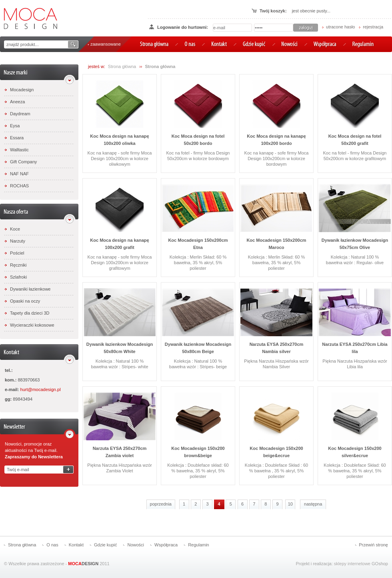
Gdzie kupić (105, 545)
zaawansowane (106, 44)
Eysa (15, 126)
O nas (52, 545)
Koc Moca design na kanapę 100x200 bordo (276, 140)
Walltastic (19, 150)
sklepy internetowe (352, 564)
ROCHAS (19, 186)
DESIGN (83, 564)
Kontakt (76, 545)
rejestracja (373, 27)
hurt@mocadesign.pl (41, 389)
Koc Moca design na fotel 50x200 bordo (198, 140)
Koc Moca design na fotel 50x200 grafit (355, 140)
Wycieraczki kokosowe (32, 325)
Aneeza (17, 102)
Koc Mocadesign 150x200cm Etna (198, 244)
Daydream (20, 114)
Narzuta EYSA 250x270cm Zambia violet (120, 452)
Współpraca (166, 545)
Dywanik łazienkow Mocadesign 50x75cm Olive (355, 244)
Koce (15, 229)
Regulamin (199, 545)
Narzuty (18, 241)
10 (290, 504)
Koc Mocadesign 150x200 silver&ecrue (355, 452)
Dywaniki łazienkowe (30, 289)
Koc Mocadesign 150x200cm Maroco (276, 244)
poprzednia (161, 504)
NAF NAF (19, 174)
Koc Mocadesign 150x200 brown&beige (198, 452)
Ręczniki (18, 265)
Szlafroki (18, 277)
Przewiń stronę (373, 545)
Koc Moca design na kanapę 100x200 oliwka (119, 140)
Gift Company (23, 162)
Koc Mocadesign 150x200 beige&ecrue (276, 452)
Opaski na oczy (25, 301)
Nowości (136, 545)
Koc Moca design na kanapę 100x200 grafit (119, 244)
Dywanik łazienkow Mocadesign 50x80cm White (120, 348)
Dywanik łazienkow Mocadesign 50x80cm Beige (198, 348)
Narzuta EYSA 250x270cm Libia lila (355, 348)
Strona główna (122, 66)
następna (313, 504)
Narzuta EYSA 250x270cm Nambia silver (277, 348)
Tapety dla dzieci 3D (30, 313)
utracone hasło (340, 27)
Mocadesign (22, 90)
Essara (17, 138)
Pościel (17, 253)
